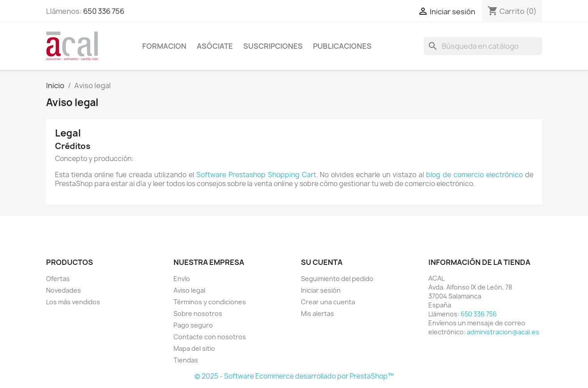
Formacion (164, 46)
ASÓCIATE (215, 46)
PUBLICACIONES (342, 46)
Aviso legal (189, 290)
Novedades (63, 290)
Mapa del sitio (194, 348)
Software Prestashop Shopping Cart (256, 175)
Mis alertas (317, 313)
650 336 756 (104, 11)
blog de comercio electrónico (474, 175)
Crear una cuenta (328, 302)
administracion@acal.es (503, 332)
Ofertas (58, 279)
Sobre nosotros (198, 313)
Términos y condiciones (210, 302)
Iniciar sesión (321, 290)
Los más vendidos (73, 302)
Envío (182, 279)
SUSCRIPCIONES (273, 46)
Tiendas (186, 360)
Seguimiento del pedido (337, 279)
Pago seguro (193, 325)
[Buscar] (483, 46)
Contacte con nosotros (210, 337)
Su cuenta (322, 262)
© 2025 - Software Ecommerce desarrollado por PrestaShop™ (294, 376)
